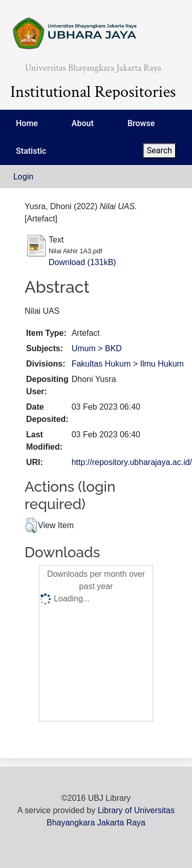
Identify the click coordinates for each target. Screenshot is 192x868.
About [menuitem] (83, 123)
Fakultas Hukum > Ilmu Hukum (128, 364)
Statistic (31, 151)
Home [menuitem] (27, 123)
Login (23, 177)
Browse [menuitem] (141, 123)
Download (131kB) (82, 262)
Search (159, 150)
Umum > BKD (97, 348)
